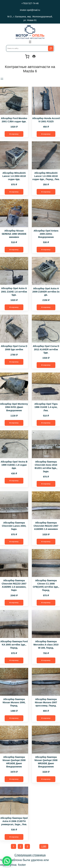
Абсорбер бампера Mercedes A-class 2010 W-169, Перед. (46, 645)
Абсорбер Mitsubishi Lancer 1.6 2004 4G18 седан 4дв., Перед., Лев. (46, 176)
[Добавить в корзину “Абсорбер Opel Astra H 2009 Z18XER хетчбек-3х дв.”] (46, 307)
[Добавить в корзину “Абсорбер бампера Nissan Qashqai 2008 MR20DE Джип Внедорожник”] (46, 780)
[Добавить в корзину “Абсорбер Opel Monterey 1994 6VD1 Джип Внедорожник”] (14, 423)
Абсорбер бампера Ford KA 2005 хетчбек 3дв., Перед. (14, 645)
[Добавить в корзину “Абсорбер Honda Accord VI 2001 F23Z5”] (46, 134)
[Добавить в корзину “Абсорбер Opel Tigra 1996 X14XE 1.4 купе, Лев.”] (46, 423)
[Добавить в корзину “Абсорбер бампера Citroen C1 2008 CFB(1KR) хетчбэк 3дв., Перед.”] (46, 603)
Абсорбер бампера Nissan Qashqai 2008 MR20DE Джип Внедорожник (46, 762)
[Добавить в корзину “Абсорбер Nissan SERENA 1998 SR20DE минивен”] (14, 250)
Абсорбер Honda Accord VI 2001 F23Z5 (46, 120)
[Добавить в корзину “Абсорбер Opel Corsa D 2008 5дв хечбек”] (14, 362)
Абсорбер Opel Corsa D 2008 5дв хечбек (14, 348)
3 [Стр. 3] (27, 847)
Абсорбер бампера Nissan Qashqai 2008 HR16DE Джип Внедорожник (14, 762)
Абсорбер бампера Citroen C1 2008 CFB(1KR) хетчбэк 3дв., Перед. (46, 586)
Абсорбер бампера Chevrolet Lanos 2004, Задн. (14, 526)
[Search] (51, 48)
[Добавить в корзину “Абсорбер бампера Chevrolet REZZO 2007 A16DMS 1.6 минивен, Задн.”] (14, 603)
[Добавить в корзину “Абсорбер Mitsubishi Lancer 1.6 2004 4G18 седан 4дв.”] (14, 192)
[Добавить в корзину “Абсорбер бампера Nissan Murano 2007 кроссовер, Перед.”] (46, 719)
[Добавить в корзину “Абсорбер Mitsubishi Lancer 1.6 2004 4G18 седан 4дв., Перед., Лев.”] (46, 192)
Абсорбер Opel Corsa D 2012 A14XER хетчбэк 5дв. (46, 350)
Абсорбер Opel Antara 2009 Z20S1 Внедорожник (46, 234)
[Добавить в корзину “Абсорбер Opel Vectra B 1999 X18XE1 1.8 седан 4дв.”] (14, 481)
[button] (7, 861)
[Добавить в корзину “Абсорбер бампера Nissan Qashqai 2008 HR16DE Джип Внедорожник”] (14, 780)
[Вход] (34, 56)
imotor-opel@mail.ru (30, 10)
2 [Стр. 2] (20, 847)
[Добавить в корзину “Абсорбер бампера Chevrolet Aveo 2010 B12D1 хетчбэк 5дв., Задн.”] (46, 484)
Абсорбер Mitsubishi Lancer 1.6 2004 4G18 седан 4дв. (14, 176)
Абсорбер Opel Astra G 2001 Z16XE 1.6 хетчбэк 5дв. (14, 292)
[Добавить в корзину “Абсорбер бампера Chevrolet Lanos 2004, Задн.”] (14, 542)
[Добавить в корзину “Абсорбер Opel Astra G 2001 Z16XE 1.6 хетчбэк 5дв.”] (14, 307)
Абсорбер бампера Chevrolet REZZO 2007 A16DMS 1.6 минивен (46, 526)
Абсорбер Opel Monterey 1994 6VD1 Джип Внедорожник (14, 407)
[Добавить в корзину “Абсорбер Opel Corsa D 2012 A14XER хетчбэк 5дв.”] (46, 365)
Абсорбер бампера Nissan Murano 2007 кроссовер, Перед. (46, 703)
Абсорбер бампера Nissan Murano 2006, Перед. (14, 703)
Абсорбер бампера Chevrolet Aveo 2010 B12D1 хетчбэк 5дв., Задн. (46, 467)
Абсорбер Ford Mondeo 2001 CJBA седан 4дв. (14, 120)
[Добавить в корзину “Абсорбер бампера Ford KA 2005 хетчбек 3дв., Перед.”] (14, 661)
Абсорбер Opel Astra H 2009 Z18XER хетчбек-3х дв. (46, 292)
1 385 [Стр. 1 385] (44, 847)
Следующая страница (30, 856)
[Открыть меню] (30, 42)
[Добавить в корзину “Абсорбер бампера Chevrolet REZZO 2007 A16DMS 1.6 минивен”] (46, 542)
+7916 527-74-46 (30, 3)
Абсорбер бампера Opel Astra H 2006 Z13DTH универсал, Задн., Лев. (14, 822)
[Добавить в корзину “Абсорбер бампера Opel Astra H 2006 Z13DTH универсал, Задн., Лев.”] (14, 838)
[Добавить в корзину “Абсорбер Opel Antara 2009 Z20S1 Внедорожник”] (46, 250)
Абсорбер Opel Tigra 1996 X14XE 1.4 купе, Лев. (46, 407)
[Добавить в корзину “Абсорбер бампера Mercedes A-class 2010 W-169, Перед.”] (46, 661)
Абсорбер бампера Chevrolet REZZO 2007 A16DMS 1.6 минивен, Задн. (14, 586)
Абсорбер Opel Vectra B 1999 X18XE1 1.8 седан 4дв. (14, 465)
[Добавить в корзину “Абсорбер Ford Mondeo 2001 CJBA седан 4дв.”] (14, 134)
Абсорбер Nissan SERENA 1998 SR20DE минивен (14, 234)
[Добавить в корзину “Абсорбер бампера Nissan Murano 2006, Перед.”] (14, 719)
